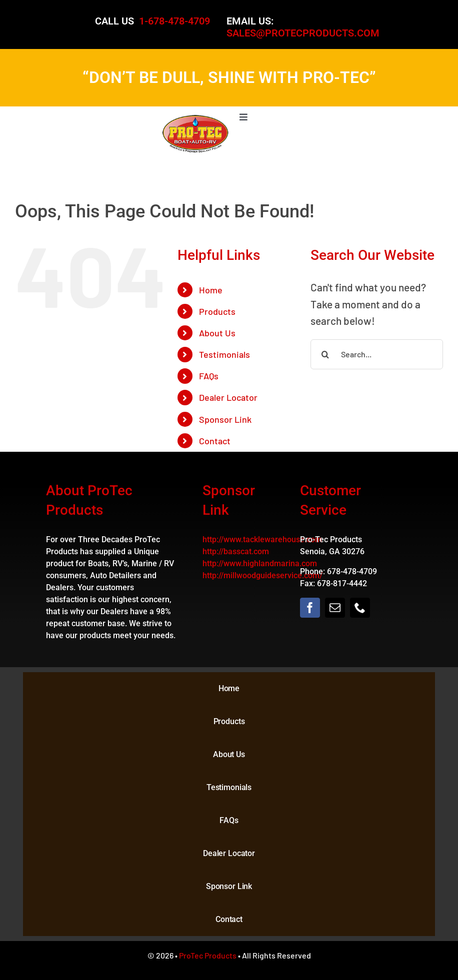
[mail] (335, 608)
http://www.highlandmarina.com (260, 563)
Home (211, 290)
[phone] (360, 608)
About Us (217, 333)
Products (217, 311)
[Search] (325, 354)
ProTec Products (208, 955)
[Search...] (377, 354)
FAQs (209, 376)
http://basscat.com (236, 551)
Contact (215, 441)
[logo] (195, 119)
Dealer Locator (228, 397)
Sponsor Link (225, 419)
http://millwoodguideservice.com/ (262, 575)
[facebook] (310, 608)
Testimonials (224, 354)
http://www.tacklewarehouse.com (262, 539)
